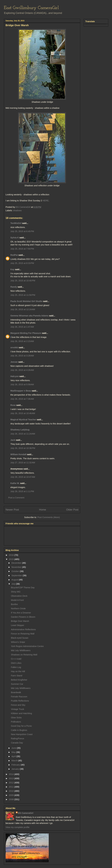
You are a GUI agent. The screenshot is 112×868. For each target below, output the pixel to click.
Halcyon (15, 376)
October (16, 571)
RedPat (14, 255)
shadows (17, 210)
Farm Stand (17, 676)
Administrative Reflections (23, 629)
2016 (12, 555)
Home (43, 510)
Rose (13, 405)
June (14, 748)
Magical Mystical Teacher (23, 420)
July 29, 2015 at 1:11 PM (22, 491)
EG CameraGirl (26, 813)
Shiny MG (16, 592)
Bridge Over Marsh (20, 621)
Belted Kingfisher (19, 680)
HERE (46, 201)
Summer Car (17, 684)
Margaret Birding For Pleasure (26, 333)
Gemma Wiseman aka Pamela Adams (29, 316)
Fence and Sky (18, 705)
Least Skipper (18, 625)
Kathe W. (15, 483)
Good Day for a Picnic (22, 726)
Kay (12, 269)
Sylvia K (15, 238)
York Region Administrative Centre (27, 646)
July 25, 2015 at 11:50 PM (23, 295)
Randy (14, 287)
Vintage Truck (18, 709)
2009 (12, 795)
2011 (12, 787)
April (14, 756)
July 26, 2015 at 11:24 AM (23, 434)
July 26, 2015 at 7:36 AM (22, 399)
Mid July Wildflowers (21, 650)
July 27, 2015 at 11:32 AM (23, 463)
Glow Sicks (16, 718)
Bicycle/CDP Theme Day (23, 588)
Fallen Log (16, 667)
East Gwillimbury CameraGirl (31, 8)
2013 (12, 778)
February (16, 765)
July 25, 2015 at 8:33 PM (22, 263)
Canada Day (17, 743)
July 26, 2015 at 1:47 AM (22, 327)
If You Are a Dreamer (21, 613)
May (14, 752)
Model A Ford (17, 600)
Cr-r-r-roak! (16, 659)
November (17, 567)
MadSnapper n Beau (21, 391)
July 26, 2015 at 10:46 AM (23, 413)
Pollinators (16, 722)
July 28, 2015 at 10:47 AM (23, 477)
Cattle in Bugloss (19, 730)
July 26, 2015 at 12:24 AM (23, 309)
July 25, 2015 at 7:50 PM (22, 249)
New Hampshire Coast (22, 734)
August (15, 580)
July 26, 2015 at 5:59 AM (22, 384)
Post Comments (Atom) (49, 517)
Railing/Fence (18, 739)
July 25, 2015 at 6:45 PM (22, 231)
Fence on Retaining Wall (23, 634)
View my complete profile (18, 827)
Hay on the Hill (18, 671)
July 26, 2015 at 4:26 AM (22, 370)
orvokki (14, 347)
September (17, 575)
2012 (12, 783)
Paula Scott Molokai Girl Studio (26, 301)
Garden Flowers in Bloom (23, 617)
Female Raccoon (19, 697)
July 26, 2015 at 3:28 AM (22, 356)
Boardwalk (16, 692)
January (16, 769)
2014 (12, 774)
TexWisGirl (16, 223)
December (17, 563)
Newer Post (12, 510)
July (14, 584)
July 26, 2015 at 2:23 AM (22, 341)
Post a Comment (16, 498)
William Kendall (18, 454)
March (15, 761)
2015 (12, 559)
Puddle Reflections (20, 701)
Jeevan (14, 362)
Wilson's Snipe (18, 642)
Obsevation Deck (19, 596)
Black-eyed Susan (20, 638)
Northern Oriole (18, 608)
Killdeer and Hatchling (22, 713)
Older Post (72, 510)
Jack (13, 440)
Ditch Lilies (16, 663)
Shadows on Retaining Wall (24, 655)
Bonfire (14, 604)
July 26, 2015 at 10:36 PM (23, 448)
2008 (12, 799)
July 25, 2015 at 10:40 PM (23, 281)
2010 (12, 791)
